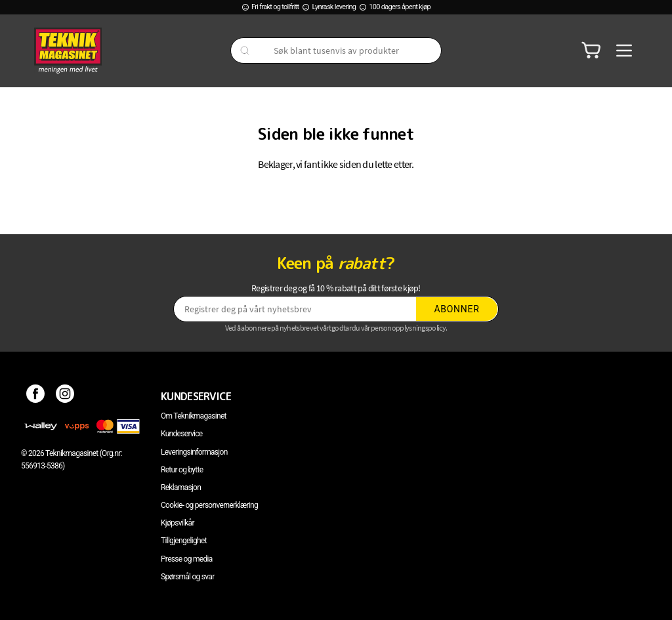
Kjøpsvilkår (178, 523)
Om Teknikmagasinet (194, 416)
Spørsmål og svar (188, 577)
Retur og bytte (182, 470)
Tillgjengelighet (184, 541)
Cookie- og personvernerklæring (209, 505)
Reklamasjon (181, 487)
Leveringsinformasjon (194, 452)
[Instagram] (65, 396)
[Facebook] (36, 396)
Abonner (457, 309)
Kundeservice (181, 434)
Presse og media (187, 559)
